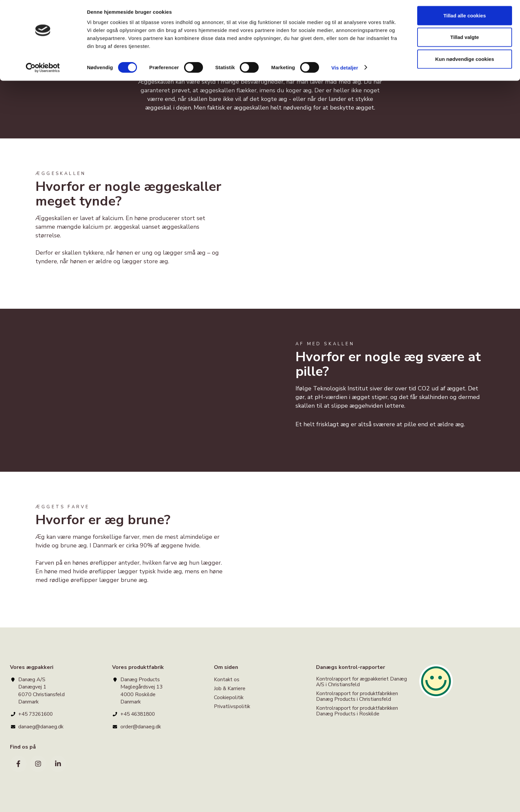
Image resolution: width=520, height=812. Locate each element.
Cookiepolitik (229, 698)
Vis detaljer (345, 70)
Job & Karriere (230, 689)
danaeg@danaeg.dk (41, 727)
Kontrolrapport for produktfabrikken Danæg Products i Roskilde (357, 711)
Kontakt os (227, 680)
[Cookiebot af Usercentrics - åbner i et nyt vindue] (43, 70)
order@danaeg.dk (141, 727)
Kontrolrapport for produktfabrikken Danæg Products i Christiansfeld (357, 696)
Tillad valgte (465, 39)
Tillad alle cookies (465, 17)
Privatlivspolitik (232, 707)
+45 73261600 (37, 714)
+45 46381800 (139, 714)
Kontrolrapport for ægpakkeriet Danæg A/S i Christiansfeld (362, 682)
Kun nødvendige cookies (465, 61)
